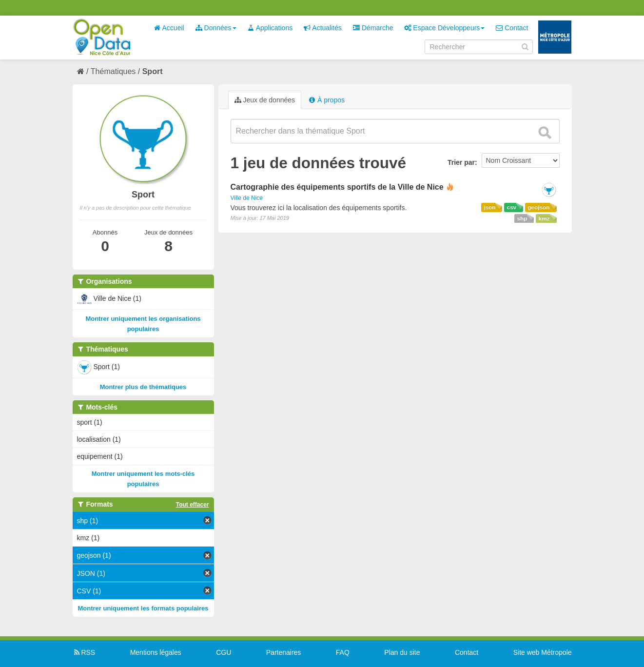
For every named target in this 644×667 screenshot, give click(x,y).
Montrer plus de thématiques (143, 387)
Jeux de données (265, 100)
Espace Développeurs (444, 28)
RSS (84, 652)
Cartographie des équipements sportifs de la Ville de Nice (337, 187)
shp (522, 218)
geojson (538, 207)
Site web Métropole (543, 652)
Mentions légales (156, 652)
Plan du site (402, 652)
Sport (153, 71)
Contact (512, 28)
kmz (544, 218)
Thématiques (113, 71)
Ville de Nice (247, 198)
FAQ (343, 652)
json (489, 207)
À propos (327, 100)
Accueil (169, 28)
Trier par (461, 162)
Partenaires (284, 652)
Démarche (373, 28)
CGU (224, 652)
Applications (270, 28)
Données (216, 28)
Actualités (323, 28)
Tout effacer (193, 505)
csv (511, 207)
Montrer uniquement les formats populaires (143, 608)
